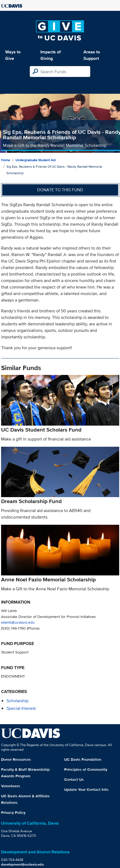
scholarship (17, 701)
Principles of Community (86, 769)
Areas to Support (92, 55)
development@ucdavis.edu (22, 864)
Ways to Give (13, 55)
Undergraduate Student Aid (35, 160)
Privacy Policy (13, 812)
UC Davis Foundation (83, 759)
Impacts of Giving (51, 55)
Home (6, 160)
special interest (21, 708)
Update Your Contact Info (86, 789)
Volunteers (11, 786)
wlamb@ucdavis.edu (18, 622)
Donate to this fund (60, 190)
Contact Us (74, 779)
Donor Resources (16, 759)
